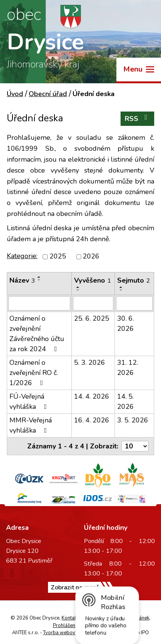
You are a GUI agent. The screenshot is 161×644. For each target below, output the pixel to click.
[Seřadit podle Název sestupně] (39, 280)
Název (22, 280)
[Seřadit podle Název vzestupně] (39, 277)
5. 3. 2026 (90, 363)
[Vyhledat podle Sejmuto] (134, 303)
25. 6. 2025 (92, 318)
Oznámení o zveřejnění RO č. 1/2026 (34, 373)
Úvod (15, 94)
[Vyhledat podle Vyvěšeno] (93, 303)
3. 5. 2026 (133, 420)
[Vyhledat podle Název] (39, 303)
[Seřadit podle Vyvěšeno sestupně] (78, 290)
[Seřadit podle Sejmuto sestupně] (121, 290)
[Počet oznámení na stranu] (135, 446)
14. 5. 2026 (125, 402)
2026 (91, 257)
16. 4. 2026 (92, 420)
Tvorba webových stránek (72, 633)
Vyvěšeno (93, 280)
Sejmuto (134, 280)
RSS (138, 119)
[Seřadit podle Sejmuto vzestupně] (121, 287)
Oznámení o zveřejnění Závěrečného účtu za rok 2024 (37, 334)
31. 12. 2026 (128, 368)
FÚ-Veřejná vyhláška (30, 402)
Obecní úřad (48, 94)
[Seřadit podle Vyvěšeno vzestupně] (78, 287)
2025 (58, 257)
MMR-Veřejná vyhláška (31, 425)
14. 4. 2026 (92, 396)
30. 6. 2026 (125, 324)
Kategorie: (22, 256)
